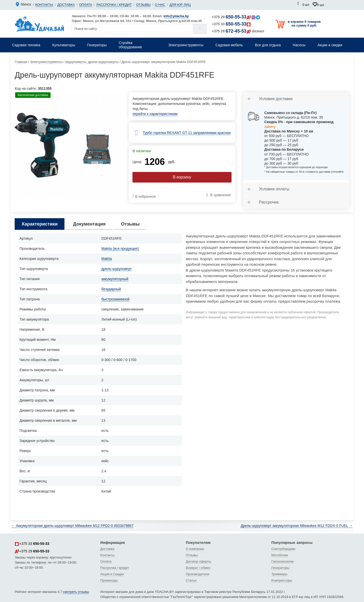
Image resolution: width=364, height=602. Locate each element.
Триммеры (279, 574)
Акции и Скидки (112, 574)
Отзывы (143, 5)
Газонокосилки (282, 561)
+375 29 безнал (238, 31)
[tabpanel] (68, 146)
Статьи (191, 580)
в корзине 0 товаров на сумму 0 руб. (304, 24)
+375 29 (236, 17)
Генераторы (280, 568)
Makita (107, 259)
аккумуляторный (115, 279)
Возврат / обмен (198, 568)
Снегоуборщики (283, 549)
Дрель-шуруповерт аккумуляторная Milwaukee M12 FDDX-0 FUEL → (297, 526)
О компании (195, 549)
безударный (111, 289)
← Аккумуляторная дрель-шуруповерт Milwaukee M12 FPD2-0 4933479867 (72, 526)
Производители (198, 574)
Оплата (86, 5)
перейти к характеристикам (155, 114)
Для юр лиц (180, 5)
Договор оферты (198, 561)
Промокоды (109, 580)
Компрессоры (282, 580)
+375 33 (231, 24)
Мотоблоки (280, 555)
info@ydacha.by (176, 16)
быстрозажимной (115, 299)
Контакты (44, 5)
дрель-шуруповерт (117, 269)
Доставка (66, 5)
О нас (160, 5)
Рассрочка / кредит (114, 5)
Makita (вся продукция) (120, 249)
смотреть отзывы (76, 592)
